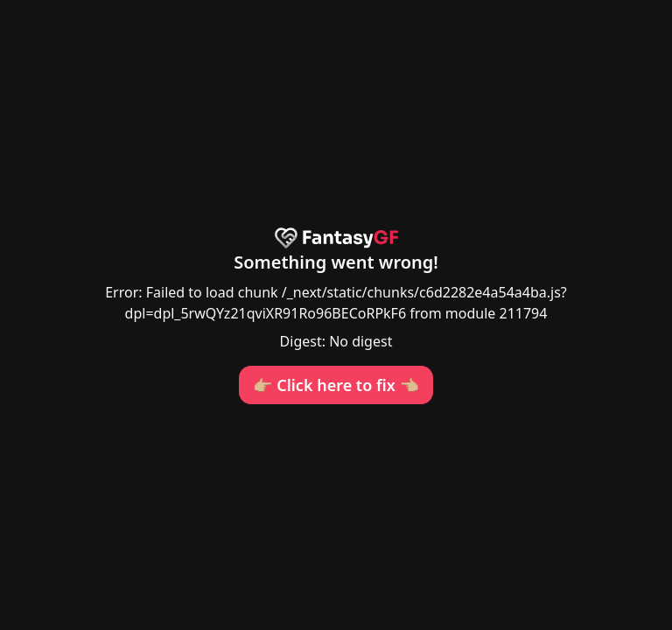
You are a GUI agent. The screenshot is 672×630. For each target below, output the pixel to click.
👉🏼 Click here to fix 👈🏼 (336, 385)
